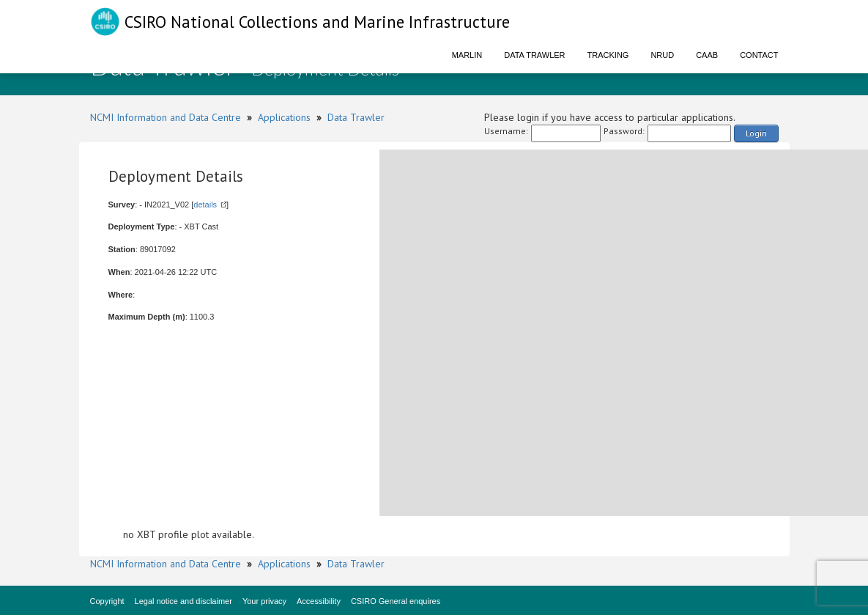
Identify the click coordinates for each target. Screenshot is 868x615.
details (205, 205)
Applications (284, 117)
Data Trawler (534, 55)
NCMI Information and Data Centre (166, 117)
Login (756, 133)
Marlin (467, 55)
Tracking (608, 55)
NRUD (662, 55)
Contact (759, 55)
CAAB (707, 55)
